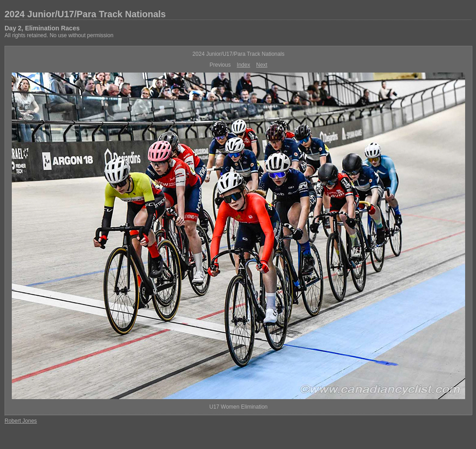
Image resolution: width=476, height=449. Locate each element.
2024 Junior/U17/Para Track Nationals (85, 14)
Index (243, 65)
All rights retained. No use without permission (59, 35)
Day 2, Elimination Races (42, 28)
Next (262, 65)
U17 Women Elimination (239, 407)
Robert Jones (21, 421)
